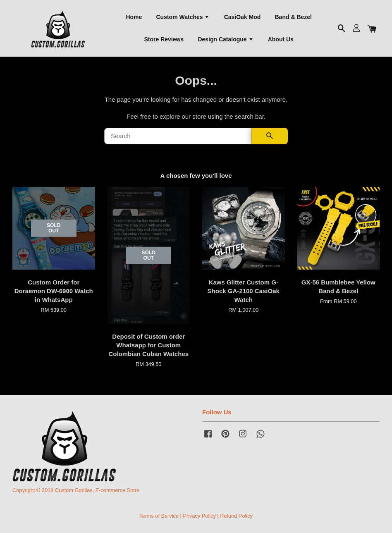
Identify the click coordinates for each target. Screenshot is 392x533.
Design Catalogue (226, 39)
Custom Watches (183, 17)
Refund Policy (236, 516)
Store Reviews (164, 39)
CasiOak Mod (243, 17)
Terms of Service (159, 516)
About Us (281, 39)
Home (134, 17)
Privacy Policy (199, 516)
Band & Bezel (293, 17)
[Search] (178, 136)
